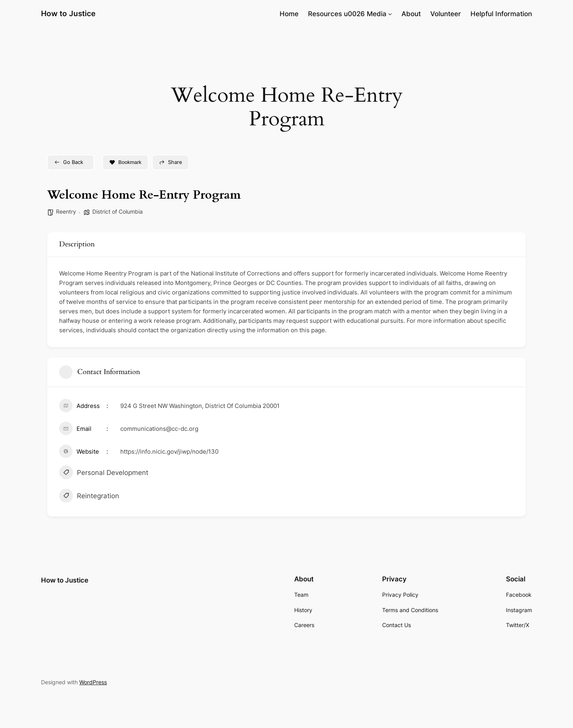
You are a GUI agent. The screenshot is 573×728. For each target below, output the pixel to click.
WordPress (93, 682)
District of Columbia (118, 211)
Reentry (66, 211)
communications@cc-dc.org (159, 429)
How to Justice (68, 13)
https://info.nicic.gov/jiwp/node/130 (169, 452)
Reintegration (89, 497)
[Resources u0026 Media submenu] (390, 14)
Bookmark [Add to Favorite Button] (125, 162)
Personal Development (104, 473)
